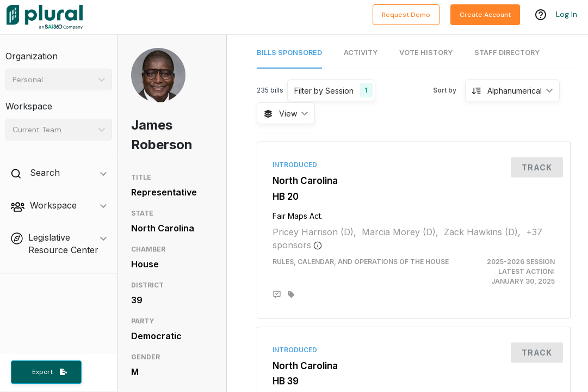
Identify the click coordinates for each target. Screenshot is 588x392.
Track (537, 167)
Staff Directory (507, 53)
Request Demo (406, 15)
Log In (567, 15)
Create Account (485, 15)
